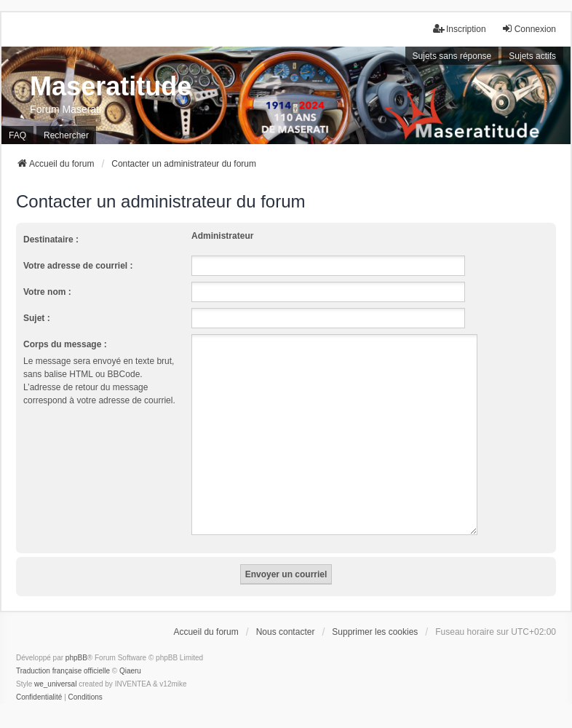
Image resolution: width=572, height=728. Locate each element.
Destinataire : (51, 240)
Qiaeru (130, 653)
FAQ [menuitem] (17, 135)
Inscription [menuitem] (460, 29)
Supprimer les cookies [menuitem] (375, 614)
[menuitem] (39, 680)
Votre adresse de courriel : (78, 266)
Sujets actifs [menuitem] (532, 56)
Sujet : (37, 318)
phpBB (76, 640)
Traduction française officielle (63, 653)
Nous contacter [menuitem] (286, 614)
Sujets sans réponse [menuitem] (452, 56)
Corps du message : (65, 344)
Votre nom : (47, 292)
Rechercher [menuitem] (66, 135)
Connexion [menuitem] (529, 29)
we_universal (55, 666)
